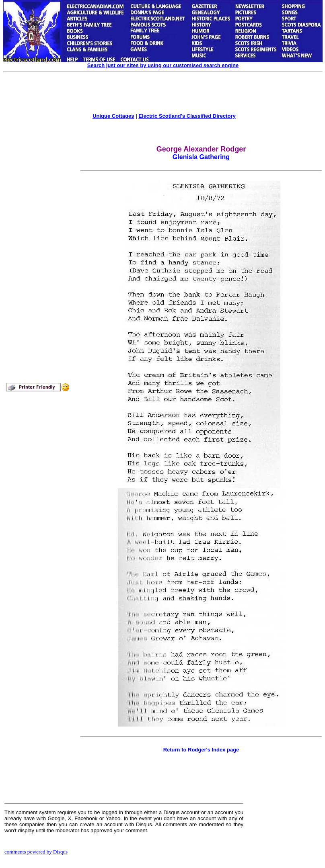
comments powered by (36, 852)
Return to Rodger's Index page (201, 750)
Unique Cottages (113, 116)
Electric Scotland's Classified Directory (187, 116)
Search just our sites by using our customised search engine (163, 65)
